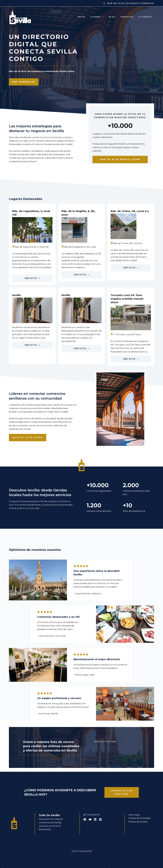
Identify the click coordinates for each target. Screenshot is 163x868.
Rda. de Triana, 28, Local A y (130, 211)
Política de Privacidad (139, 818)
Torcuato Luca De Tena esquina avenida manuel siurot (127, 299)
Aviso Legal (134, 815)
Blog (112, 17)
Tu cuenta (145, 17)
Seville (16, 295)
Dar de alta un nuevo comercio (131, 3)
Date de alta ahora (28, 438)
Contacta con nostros (122, 792)
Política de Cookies (138, 822)
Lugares (98, 17)
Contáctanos (93, 815)
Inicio (81, 17)
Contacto (127, 17)
